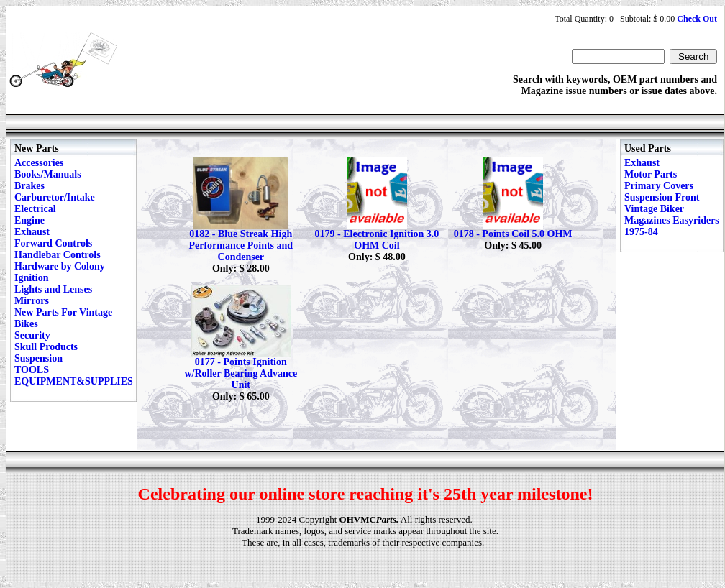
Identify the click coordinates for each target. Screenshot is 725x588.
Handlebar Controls (58, 255)
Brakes (29, 186)
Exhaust (32, 232)
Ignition (31, 278)
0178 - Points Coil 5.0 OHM (513, 234)
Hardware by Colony (60, 266)
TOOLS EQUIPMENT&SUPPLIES (74, 376)
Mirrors (32, 301)
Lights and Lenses (53, 289)
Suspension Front (662, 197)
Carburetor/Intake (55, 197)
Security (32, 335)
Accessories (39, 163)
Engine (29, 220)
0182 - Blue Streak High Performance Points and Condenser (241, 245)
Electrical (35, 209)
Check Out (697, 19)
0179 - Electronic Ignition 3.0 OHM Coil (377, 240)
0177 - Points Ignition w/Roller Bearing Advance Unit (241, 373)
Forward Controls (53, 243)
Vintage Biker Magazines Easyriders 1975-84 (672, 220)
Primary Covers (659, 186)
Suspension (38, 358)
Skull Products (46, 347)
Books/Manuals (48, 174)
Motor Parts (651, 174)
